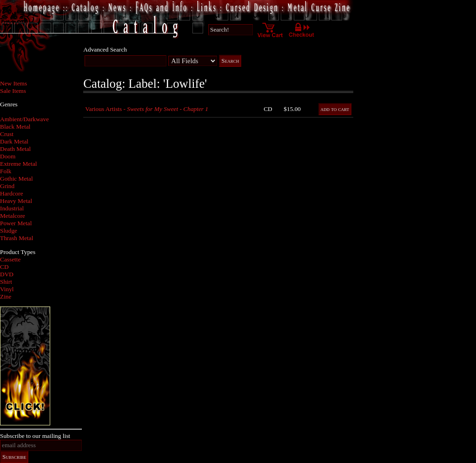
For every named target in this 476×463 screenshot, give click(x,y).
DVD (7, 274)
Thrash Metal (17, 238)
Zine (6, 297)
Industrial (12, 208)
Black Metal (15, 127)
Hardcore (12, 193)
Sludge (9, 231)
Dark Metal (14, 141)
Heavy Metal (16, 201)
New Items (13, 83)
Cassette (10, 259)
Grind (7, 186)
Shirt (6, 282)
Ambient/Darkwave (24, 119)
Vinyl (7, 289)
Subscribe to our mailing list (35, 436)
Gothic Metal (17, 179)
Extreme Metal (19, 164)
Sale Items (13, 91)
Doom (8, 156)
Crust (7, 134)
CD (4, 267)
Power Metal (16, 223)
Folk (6, 171)
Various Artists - (147, 109)
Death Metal (15, 149)
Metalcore (13, 216)
